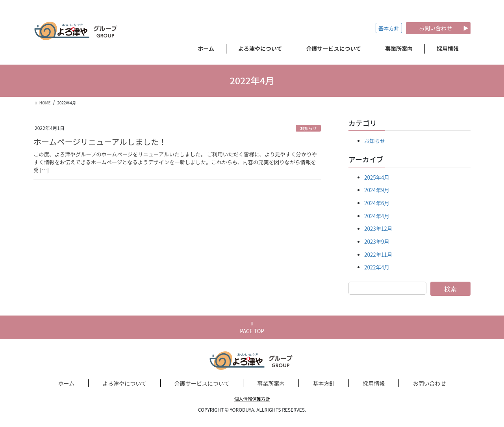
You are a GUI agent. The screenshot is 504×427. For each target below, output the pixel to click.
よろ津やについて (124, 383)
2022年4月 (377, 267)
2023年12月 (378, 229)
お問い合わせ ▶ (438, 28)
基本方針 (389, 28)
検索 (450, 289)
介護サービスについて (202, 383)
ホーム (67, 383)
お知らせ (308, 128)
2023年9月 (377, 242)
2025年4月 (377, 177)
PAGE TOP (252, 328)
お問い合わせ (429, 383)
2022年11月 (378, 255)
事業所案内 (271, 383)
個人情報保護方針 (252, 399)
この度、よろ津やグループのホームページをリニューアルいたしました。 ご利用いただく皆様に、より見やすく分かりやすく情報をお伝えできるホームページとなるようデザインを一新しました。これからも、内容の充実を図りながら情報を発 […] (175, 162)
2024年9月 (377, 190)
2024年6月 (377, 203)
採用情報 (374, 383)
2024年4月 (377, 216)
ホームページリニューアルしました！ (100, 142)
